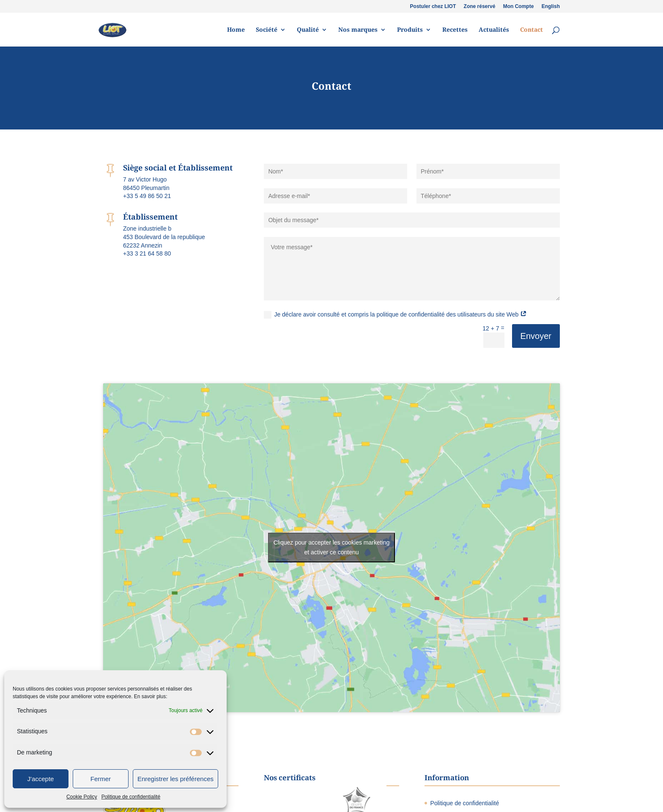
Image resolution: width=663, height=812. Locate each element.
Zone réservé (480, 7)
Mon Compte (519, 7)
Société (267, 30)
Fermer (101, 779)
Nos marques (358, 30)
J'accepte (41, 779)
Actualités (494, 30)
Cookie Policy (82, 797)
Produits (410, 30)
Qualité (308, 30)
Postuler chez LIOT (433, 7)
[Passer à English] (551, 8)
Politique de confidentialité (131, 797)
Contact (531, 30)
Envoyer (536, 336)
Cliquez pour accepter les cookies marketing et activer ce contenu (332, 547)
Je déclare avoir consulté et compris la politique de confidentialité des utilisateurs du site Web (395, 315)
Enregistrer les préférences (175, 779)
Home (236, 30)
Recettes (455, 30)
